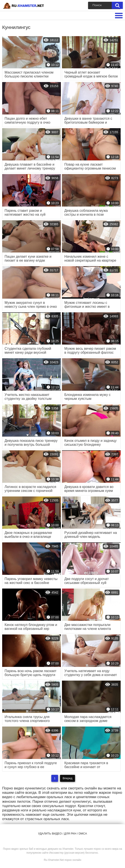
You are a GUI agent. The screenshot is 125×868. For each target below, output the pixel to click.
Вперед (67, 778)
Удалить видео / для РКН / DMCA (62, 834)
